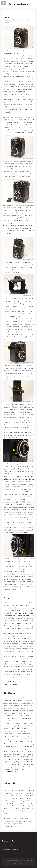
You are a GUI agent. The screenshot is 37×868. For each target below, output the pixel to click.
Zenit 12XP (21, 796)
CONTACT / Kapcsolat (8, 846)
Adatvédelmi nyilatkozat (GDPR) (11, 850)
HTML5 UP (21, 863)
